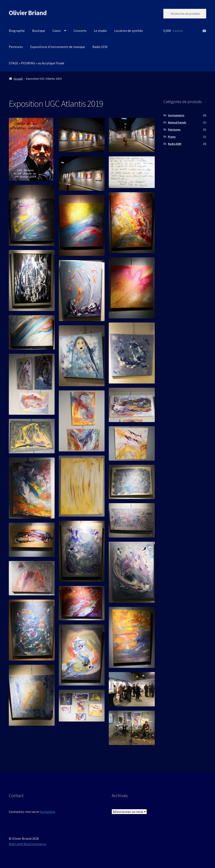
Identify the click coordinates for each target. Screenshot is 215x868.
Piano (172, 137)
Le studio (100, 31)
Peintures (16, 47)
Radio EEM (100, 47)
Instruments (176, 115)
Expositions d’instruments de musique (58, 47)
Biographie (17, 31)
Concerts (80, 31)
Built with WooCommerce (27, 844)
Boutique (39, 31)
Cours (57, 31)
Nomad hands (177, 122)
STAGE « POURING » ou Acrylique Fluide (37, 63)
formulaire (47, 812)
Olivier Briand (28, 13)
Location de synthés (129, 31)
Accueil (18, 79)
